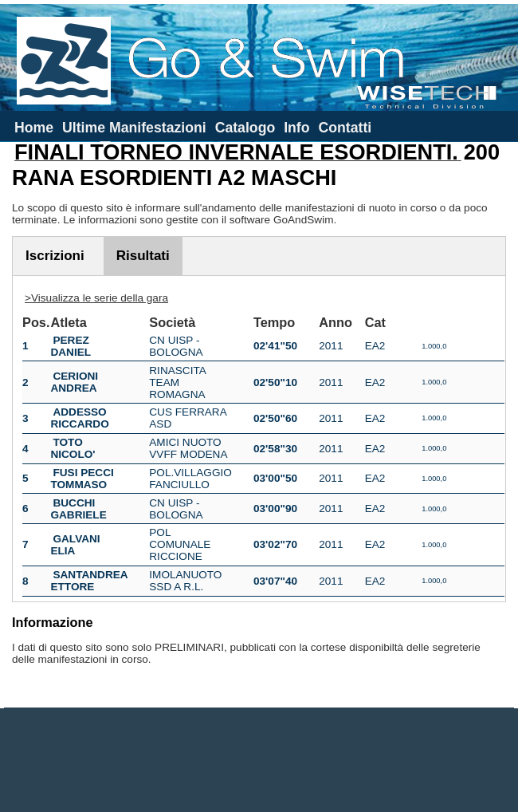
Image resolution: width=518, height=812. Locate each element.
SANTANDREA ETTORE (89, 581)
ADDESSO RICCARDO (79, 418)
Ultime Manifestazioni (134, 128)
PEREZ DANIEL (71, 346)
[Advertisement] (259, 760)
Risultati (143, 256)
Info (296, 128)
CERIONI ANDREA (74, 382)
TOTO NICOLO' (73, 448)
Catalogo (245, 128)
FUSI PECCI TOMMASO (82, 479)
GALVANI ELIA (75, 545)
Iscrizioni (55, 256)
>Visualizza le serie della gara (96, 298)
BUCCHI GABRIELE (78, 509)
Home (34, 128)
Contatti (345, 128)
